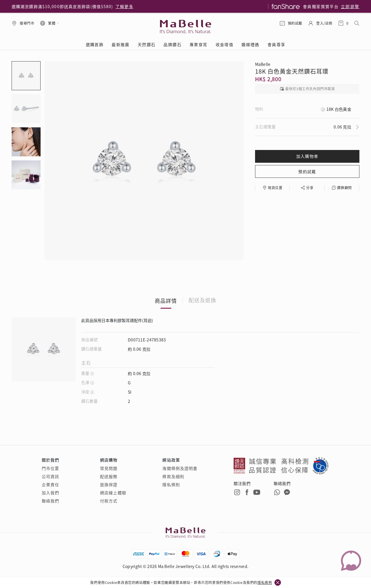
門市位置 (50, 468)
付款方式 (109, 501)
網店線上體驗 (113, 493)
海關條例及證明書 (180, 468)
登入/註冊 (324, 23)
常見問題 (109, 468)
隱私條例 (265, 582)
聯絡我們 (50, 501)
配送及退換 (202, 301)
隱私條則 (171, 484)
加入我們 (50, 493)
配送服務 (109, 476)
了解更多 (124, 6)
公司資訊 (50, 476)
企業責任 (50, 484)
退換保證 (109, 484)
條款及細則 (173, 476)
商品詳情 (166, 301)
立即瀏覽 (350, 6)
